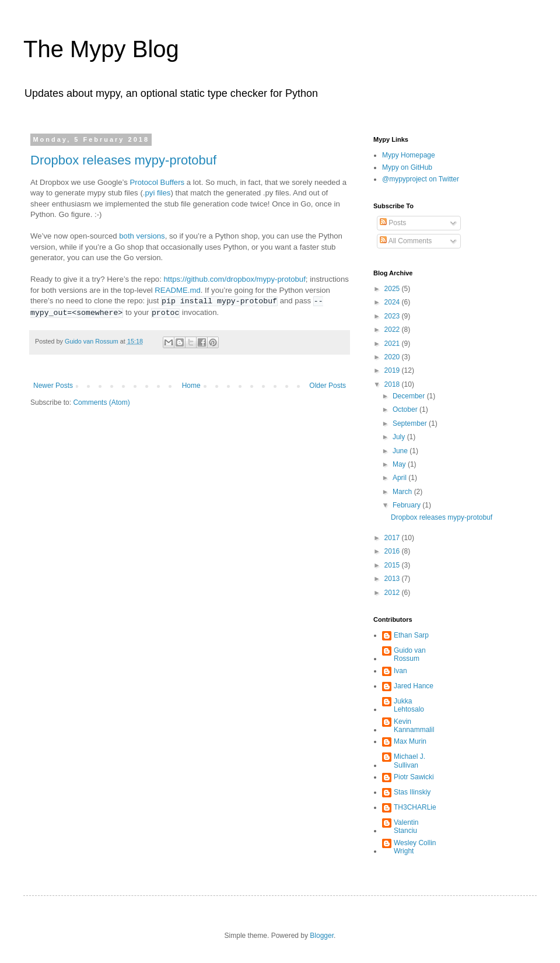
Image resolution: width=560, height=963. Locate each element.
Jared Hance (414, 686)
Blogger (322, 936)
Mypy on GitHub (407, 167)
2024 (393, 302)
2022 (393, 330)
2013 (393, 579)
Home (191, 386)
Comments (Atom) (101, 402)
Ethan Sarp (411, 635)
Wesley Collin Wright (415, 847)
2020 (393, 357)
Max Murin (410, 741)
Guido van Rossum (410, 654)
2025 (393, 289)
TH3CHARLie (415, 807)
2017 (393, 538)
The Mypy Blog (101, 49)
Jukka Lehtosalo (409, 705)
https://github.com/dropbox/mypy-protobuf (234, 279)
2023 (393, 316)
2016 (393, 551)
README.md (177, 290)
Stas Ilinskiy (412, 792)
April (400, 478)
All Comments (406, 241)
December (410, 396)
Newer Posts (53, 386)
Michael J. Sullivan (409, 761)
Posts (393, 223)
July (400, 437)
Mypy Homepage (409, 155)
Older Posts (328, 386)
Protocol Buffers (157, 182)
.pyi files (157, 193)
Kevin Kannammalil (414, 726)
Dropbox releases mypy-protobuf (123, 160)
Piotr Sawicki (414, 777)
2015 (393, 565)
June (401, 451)
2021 (393, 344)
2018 (393, 384)
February (407, 505)
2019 (393, 370)
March (403, 492)
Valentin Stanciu (406, 827)
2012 (393, 593)
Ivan (400, 671)
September (411, 423)
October (406, 409)
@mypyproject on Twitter (421, 179)
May (400, 464)
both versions (142, 236)
